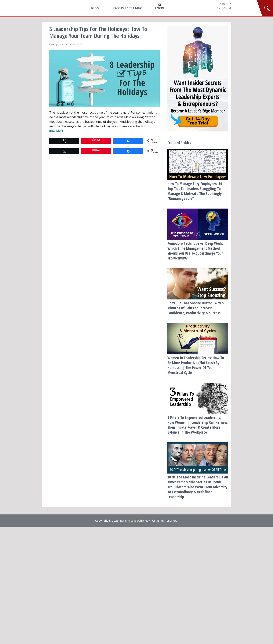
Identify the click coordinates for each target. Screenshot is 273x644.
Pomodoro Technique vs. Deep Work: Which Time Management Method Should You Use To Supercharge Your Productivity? (195, 251)
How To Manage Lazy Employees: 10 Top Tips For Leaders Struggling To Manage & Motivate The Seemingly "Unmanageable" (195, 191)
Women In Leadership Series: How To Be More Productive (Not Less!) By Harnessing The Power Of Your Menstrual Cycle (196, 365)
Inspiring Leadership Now (135, 521)
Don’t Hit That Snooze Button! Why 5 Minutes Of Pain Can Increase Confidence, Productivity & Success (196, 308)
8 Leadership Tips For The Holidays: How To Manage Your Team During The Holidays (98, 32)
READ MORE (56, 131)
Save (98, 140)
